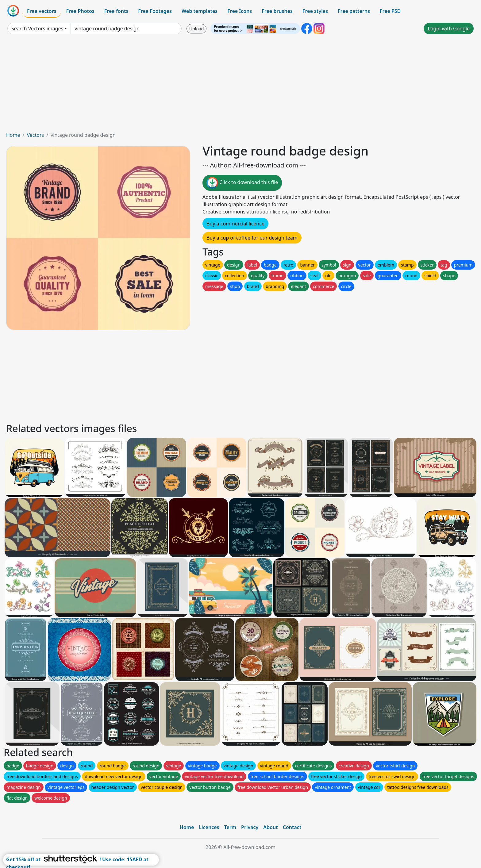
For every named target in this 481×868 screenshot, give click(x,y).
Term (230, 827)
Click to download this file (242, 183)
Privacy (250, 827)
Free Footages (155, 11)
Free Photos (80, 11)
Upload (196, 29)
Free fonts (116, 11)
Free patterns (354, 11)
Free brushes (277, 11)
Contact (292, 827)
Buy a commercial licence (235, 224)
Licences (209, 827)
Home (13, 135)
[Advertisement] (240, 85)
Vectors (35, 135)
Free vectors (42, 11)
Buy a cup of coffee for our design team (252, 238)
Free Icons (240, 11)
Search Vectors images (37, 29)
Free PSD (390, 11)
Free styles (315, 11)
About (270, 827)
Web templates (200, 11)
